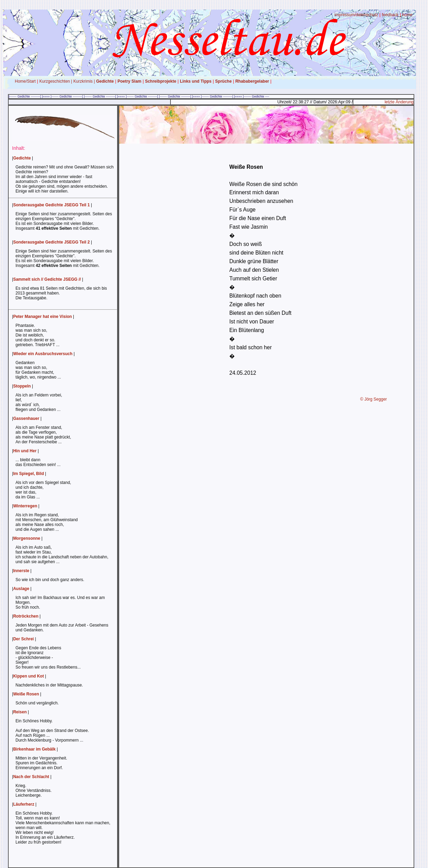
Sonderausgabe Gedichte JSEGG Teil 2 (51, 242)
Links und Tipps (196, 81)
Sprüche (223, 81)
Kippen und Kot (28, 676)
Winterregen (25, 506)
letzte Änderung (399, 102)
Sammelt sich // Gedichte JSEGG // (47, 279)
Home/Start (25, 81)
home (407, 15)
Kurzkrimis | (84, 81)
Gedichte (105, 81)
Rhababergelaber (252, 81)
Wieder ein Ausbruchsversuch (43, 354)
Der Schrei (23, 639)
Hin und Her (25, 451)
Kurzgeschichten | (56, 81)
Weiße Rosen (26, 694)
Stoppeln (22, 386)
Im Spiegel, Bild (28, 474)
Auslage (21, 589)
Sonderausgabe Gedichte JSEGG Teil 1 (51, 205)
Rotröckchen (26, 616)
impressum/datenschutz (356, 15)
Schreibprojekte (161, 81)
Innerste (21, 571)
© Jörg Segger (374, 399)
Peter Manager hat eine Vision (43, 317)
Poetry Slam (129, 81)
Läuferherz (24, 804)
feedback (390, 15)
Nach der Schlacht (31, 777)
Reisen (20, 712)
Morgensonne (27, 538)
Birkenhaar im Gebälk (34, 749)
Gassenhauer (26, 418)
